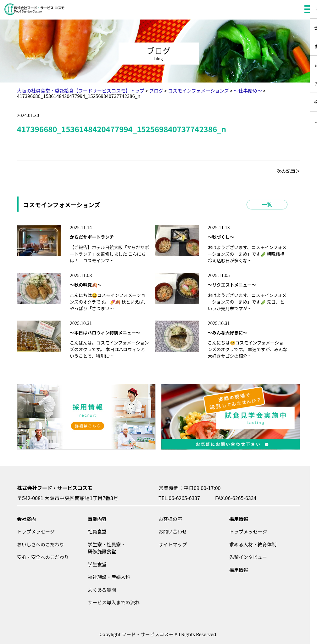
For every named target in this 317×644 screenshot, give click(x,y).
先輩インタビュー (248, 557)
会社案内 (26, 519)
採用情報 (239, 519)
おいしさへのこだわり (41, 544)
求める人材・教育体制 (253, 544)
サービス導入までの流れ (114, 602)
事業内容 (97, 519)
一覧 (267, 204)
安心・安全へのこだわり (43, 557)
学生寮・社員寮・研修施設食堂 (107, 548)
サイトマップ (173, 544)
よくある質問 (102, 590)
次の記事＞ (288, 171)
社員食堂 (97, 531)
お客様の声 (170, 519)
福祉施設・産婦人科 (109, 577)
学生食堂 (97, 564)
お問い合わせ (173, 531)
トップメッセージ (36, 531)
